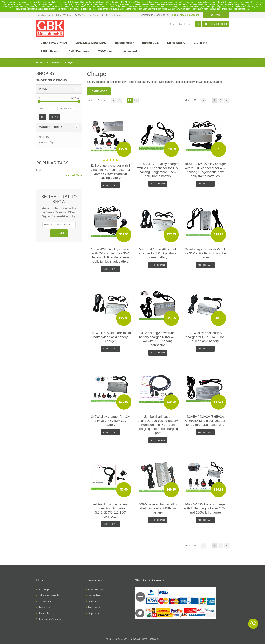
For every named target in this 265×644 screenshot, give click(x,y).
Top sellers (94, 595)
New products (96, 589)
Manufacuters (96, 607)
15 (200, 100)
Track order (45, 607)
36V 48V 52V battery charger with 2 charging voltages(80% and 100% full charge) (205, 508)
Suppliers (94, 613)
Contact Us (45, 601)
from (41, 109)
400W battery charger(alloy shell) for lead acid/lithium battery (158, 508)
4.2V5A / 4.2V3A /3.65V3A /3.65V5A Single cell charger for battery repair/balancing (205, 421)
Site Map (44, 589)
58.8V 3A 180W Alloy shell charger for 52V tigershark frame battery (158, 253)
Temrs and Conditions (51, 619)
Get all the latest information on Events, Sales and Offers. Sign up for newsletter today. (59, 212)
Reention (44, 142)
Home (39, 62)
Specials (93, 601)
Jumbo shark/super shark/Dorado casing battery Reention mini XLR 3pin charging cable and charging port (158, 425)
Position (107, 100)
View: (188, 100)
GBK (42, 137)
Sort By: (91, 100)
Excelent (40, 170)
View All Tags (74, 175)
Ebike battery (54, 62)
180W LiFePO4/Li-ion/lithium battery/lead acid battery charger (111, 337)
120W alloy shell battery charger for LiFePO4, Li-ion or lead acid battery (205, 337)
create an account (189, 15)
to (61, 109)
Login (174, 15)
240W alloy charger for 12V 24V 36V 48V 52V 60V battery (111, 421)
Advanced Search (49, 595)
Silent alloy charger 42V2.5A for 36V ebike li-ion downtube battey (205, 253)
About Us (44, 613)
